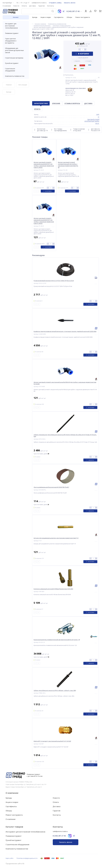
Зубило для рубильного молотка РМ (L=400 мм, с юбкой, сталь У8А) (55, 691)
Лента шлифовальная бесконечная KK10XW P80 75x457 (51, 487)
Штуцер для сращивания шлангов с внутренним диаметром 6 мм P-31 (56, 538)
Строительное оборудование (16, 70)
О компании (12, 793)
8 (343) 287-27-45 (73, 11)
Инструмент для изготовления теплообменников (16, 26)
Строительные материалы (14, 58)
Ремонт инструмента (83, 17)
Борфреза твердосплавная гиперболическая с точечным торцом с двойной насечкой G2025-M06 (65, 331)
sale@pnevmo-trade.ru (39, 3)
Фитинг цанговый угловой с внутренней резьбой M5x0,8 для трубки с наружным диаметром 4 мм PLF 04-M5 (65, 383)
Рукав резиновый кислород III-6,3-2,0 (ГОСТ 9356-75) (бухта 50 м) (54, 281)
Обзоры (69, 17)
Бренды (35, 17)
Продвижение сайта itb (15, 864)
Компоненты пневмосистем (16, 76)
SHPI (98, 114)
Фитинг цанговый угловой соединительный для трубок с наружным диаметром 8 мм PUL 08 (68, 165)
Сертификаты (59, 17)
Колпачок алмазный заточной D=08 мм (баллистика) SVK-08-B (53, 589)
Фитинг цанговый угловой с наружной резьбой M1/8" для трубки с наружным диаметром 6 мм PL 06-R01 (44, 221)
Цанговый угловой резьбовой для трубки (92, 120)
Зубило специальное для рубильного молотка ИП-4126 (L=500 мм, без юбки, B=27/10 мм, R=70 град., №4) (65, 436)
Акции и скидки (46, 17)
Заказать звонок (70, 3)
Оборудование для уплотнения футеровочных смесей (16, 50)
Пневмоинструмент (16, 33)
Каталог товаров (14, 827)
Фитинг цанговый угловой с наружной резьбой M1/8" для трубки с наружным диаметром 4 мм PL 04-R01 (44, 165)
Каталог (16, 17)
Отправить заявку (55, 3)
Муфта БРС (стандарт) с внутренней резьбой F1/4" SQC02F (52, 741)
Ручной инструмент (16, 63)
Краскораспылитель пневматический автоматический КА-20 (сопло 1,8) (57, 640)
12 (98, 117)
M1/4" (97, 123)
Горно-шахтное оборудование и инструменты (16, 41)
